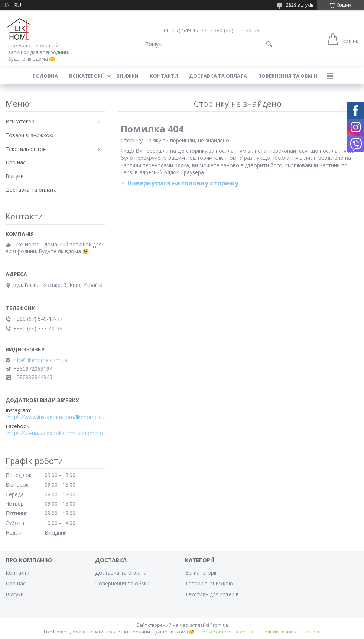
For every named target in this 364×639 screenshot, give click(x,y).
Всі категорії (86, 76)
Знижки (127, 76)
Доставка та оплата (218, 76)
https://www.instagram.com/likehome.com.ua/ (58, 417)
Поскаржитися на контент (228, 632)
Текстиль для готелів (212, 594)
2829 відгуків (300, 5)
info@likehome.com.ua (40, 360)
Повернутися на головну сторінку (183, 183)
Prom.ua (219, 625)
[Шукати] (269, 44)
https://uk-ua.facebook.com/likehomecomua (58, 433)
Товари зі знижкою (30, 135)
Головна (45, 76)
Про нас (16, 162)
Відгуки (15, 176)
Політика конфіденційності (291, 632)
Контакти (164, 76)
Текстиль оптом (26, 149)
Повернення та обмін (288, 76)
